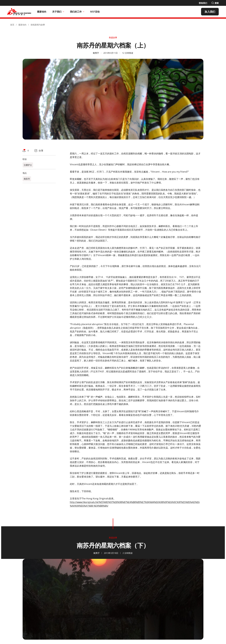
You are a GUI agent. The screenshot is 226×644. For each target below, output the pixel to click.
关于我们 (58, 12)
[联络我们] (203, 3)
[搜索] (215, 3)
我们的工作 (77, 12)
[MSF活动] (95, 12)
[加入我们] (210, 12)
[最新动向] (42, 12)
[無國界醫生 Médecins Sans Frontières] (19, 12)
